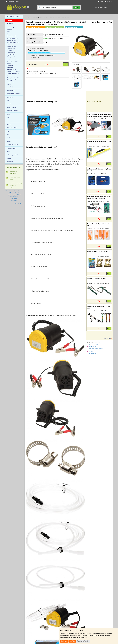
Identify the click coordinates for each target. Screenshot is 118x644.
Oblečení (9, 138)
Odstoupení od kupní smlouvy (96, 348)
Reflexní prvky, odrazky (13, 74)
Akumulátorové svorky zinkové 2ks (99, 251)
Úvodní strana (10, 1)
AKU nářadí (10, 24)
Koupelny (9, 121)
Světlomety (10, 67)
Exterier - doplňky (12, 40)
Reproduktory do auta (13, 76)
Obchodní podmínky (93, 345)
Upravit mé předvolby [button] (83, 641)
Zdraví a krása (10, 162)
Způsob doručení (93, 350)
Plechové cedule (11, 69)
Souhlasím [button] (64, 641)
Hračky (8, 114)
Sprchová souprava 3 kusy (14, 195)
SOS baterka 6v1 (14, 197)
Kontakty (91, 352)
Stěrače (9, 63)
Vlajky (8, 152)
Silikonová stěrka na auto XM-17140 (99, 142)
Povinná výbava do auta (13, 72)
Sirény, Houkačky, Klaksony (14, 78)
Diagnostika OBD (12, 36)
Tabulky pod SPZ (12, 80)
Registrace (101, 1)
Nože (8, 131)
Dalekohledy (10, 87)
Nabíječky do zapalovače (14, 59)
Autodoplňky (36, 17)
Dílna (8, 101)
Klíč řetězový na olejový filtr (96, 279)
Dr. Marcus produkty (12, 38)
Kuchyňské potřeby (12, 128)
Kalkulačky (14, 201)
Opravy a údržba (44, 17)
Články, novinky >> (18, 203)
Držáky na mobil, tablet (13, 42)
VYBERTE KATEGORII (13, 17)
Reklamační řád (92, 347)
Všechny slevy (108, 339)
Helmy (9, 44)
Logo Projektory (11, 55)
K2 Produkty (10, 51)
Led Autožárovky (11, 53)
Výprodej (9, 20)
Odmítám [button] (72, 641)
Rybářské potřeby (11, 148)
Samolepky (10, 65)
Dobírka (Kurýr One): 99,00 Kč (37, 72)
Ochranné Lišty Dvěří (13, 61)
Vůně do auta (11, 82)
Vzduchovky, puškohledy (13, 155)
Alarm (9, 34)
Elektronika (9, 97)
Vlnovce (9, 84)
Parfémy (9, 141)
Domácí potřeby (11, 90)
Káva (8, 118)
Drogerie (9, 104)
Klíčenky (9, 124)
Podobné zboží (92, 353)
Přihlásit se (108, 1)
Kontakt (17, 1)
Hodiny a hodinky (11, 107)
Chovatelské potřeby (12, 111)
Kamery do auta (11, 49)
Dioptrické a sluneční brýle (14, 94)
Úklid (8, 135)
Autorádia (10, 32)
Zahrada (9, 158)
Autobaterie (10, 30)
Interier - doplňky (11, 46)
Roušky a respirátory (12, 145)
